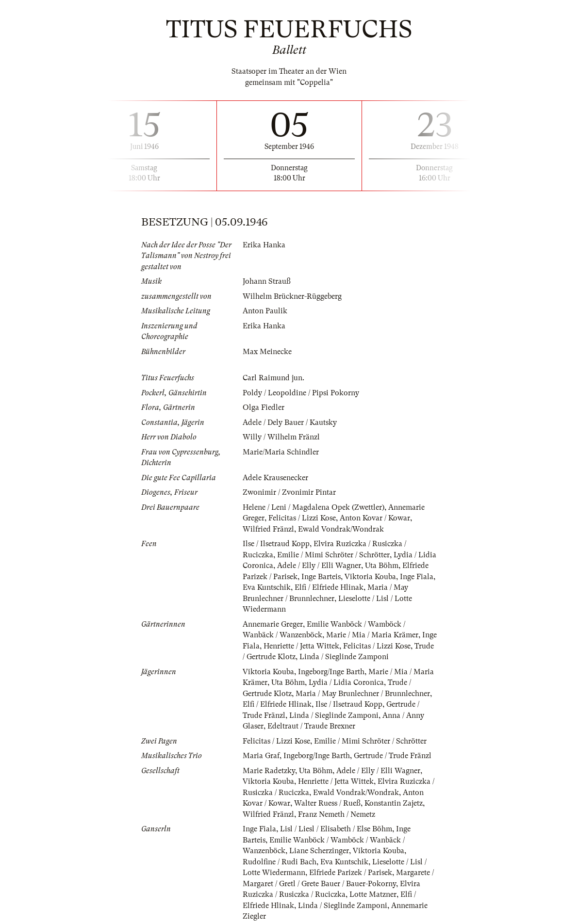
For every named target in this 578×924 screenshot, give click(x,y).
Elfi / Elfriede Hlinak (329, 587)
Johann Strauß (267, 281)
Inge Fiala (417, 577)
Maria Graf (261, 756)
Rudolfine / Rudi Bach (280, 862)
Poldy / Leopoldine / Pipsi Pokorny (301, 393)
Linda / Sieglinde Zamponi (344, 657)
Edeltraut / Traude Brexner (311, 726)
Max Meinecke (267, 352)
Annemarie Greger (273, 624)
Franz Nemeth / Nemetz (337, 814)
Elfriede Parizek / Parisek (351, 873)
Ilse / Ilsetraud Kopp (276, 544)
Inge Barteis (321, 577)
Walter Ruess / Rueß (327, 803)
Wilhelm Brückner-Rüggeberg (292, 296)
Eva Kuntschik (267, 587)
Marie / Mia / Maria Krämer (372, 635)
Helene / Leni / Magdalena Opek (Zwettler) (314, 507)
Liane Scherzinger (319, 851)
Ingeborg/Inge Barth (331, 672)
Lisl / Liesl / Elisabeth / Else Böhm (336, 829)
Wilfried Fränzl (268, 529)
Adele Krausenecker (275, 478)
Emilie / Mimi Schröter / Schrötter (333, 555)
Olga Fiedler (264, 407)
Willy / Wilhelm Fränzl (281, 437)
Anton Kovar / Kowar (375, 518)
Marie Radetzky (269, 771)
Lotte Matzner (373, 894)
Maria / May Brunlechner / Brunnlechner (363, 694)
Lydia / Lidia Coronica (346, 682)
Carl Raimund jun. (273, 378)
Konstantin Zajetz (394, 803)
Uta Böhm (382, 566)
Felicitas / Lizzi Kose (302, 518)
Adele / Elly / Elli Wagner (319, 566)
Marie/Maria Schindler (281, 452)
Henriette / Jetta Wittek (301, 646)
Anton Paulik (265, 311)
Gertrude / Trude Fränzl (393, 756)
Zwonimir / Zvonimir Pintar (289, 492)
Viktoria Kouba (370, 577)
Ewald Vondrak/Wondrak (341, 529)
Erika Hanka (264, 245)
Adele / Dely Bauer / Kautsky (290, 422)
